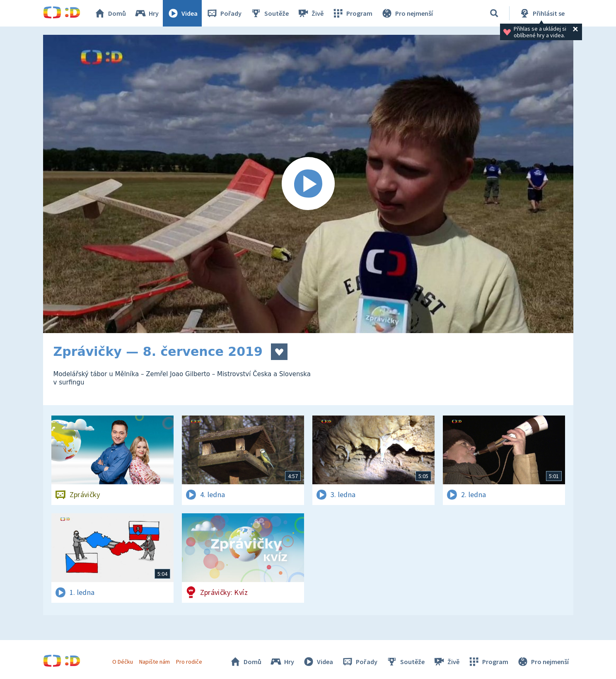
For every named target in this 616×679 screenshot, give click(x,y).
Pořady (224, 13)
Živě (310, 13)
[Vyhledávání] (494, 13)
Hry (146, 13)
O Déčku (123, 662)
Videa (182, 13)
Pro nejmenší (407, 13)
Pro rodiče (189, 662)
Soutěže (269, 13)
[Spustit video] (308, 184)
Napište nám (155, 662)
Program (352, 13)
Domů (110, 13)
